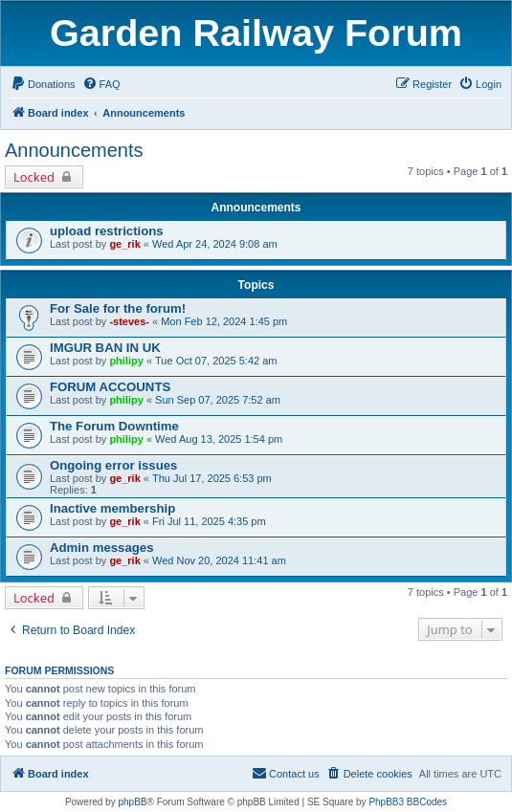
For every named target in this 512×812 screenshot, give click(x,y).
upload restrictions (107, 231)
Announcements (74, 150)
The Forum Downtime (114, 426)
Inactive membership (112, 508)
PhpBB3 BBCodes (408, 802)
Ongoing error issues (113, 465)
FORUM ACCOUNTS (110, 387)
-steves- (129, 321)
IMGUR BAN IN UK (105, 348)
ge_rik (124, 244)
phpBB (132, 802)
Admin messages (101, 548)
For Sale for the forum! (118, 308)
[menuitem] (43, 84)
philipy (126, 361)
